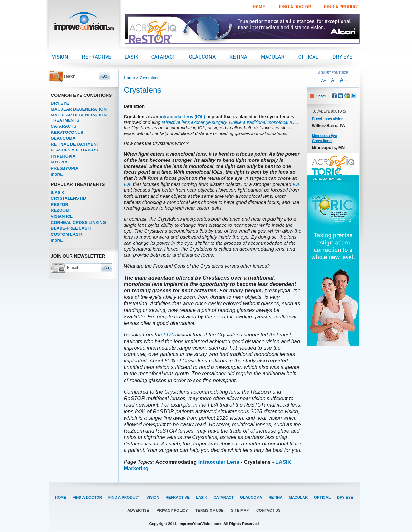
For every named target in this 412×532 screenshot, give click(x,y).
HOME (61, 497)
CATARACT (224, 497)
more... (58, 174)
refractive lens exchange (186, 122)
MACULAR (298, 497)
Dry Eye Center (348, 56)
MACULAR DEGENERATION (79, 109)
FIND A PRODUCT (124, 497)
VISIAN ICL (62, 216)
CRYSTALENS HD (68, 198)
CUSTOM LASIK (67, 234)
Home (259, 7)
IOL (293, 122)
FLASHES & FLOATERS (74, 150)
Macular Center (279, 56)
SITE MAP (240, 510)
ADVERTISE (138, 510)
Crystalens (150, 78)
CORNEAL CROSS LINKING (78, 222)
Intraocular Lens (219, 462)
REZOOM (60, 210)
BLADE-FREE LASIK (71, 228)
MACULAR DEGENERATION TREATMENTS (79, 118)
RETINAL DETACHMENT (75, 144)
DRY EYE (60, 103)
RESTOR (60, 204)
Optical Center (315, 56)
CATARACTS (64, 126)
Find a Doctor (294, 7)
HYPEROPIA (63, 156)
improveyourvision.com (84, 23)
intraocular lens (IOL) (182, 117)
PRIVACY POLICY (172, 510)
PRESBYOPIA (65, 168)
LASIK (202, 497)
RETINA (276, 497)
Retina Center (245, 56)
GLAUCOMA (63, 138)
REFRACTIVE (178, 497)
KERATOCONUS (67, 132)
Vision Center (67, 56)
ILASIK (58, 193)
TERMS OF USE (210, 510)
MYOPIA (59, 162)
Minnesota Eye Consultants (324, 138)
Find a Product (341, 7)
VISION (153, 497)
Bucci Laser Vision (328, 119)
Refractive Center (103, 56)
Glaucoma (209, 56)
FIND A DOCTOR (87, 497)
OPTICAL (322, 497)
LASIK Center (138, 56)
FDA (169, 335)
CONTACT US (268, 510)
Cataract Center (170, 56)
